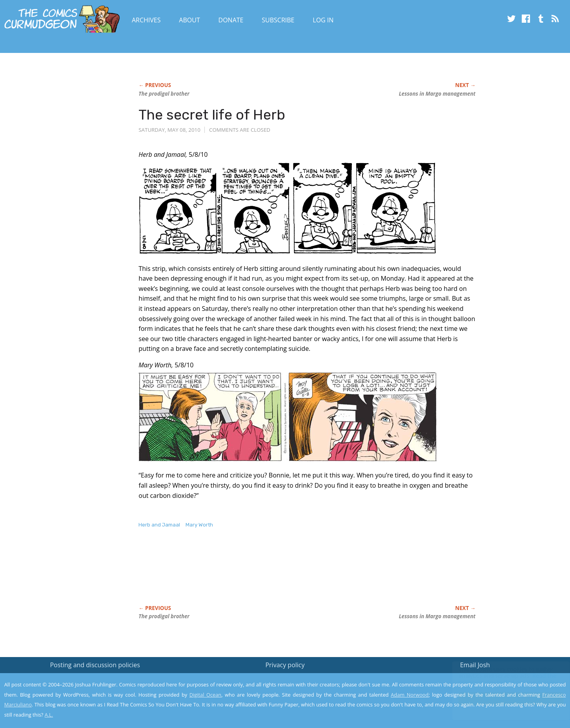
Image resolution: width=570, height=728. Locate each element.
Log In (323, 20)
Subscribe (278, 20)
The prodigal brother (164, 94)
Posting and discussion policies (95, 665)
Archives (146, 20)
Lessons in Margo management (437, 94)
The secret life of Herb (212, 115)
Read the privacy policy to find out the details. (500, 679)
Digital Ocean (205, 695)
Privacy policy (285, 665)
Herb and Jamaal (159, 525)
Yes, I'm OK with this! (504, 699)
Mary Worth (199, 525)
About (189, 20)
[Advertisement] (281, 575)
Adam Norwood (410, 695)
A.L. (49, 715)
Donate (231, 20)
